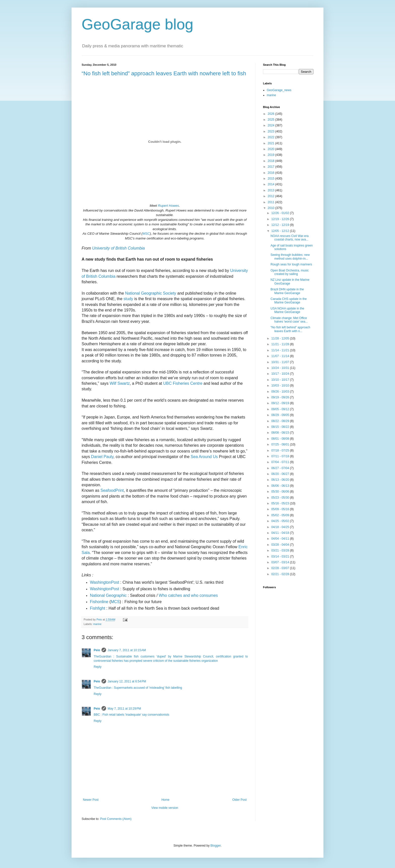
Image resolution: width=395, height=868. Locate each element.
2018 (272, 161)
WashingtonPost (105, 589)
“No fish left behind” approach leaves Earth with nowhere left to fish (164, 73)
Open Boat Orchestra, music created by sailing (290, 272)
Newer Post (91, 800)
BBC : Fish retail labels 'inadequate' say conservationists (131, 715)
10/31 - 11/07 (281, 362)
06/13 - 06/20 (281, 480)
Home (166, 800)
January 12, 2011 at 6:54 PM (127, 681)
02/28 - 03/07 (281, 568)
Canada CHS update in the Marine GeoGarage (289, 301)
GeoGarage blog (138, 24)
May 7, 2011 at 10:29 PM (124, 709)
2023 (272, 131)
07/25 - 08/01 (281, 444)
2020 (272, 149)
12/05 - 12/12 (281, 231)
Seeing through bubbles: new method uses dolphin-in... (290, 257)
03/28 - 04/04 (281, 545)
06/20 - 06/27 (281, 474)
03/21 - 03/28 (281, 550)
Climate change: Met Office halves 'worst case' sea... (289, 320)
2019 (272, 155)
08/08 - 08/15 (281, 433)
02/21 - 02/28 (281, 574)
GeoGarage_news (279, 90)
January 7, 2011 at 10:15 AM (127, 650)
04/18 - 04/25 (281, 527)
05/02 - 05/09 (281, 515)
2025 (272, 120)
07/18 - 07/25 (281, 450)
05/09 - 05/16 (281, 509)
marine (97, 624)
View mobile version (165, 808)
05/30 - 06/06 (281, 492)
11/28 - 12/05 (281, 338)
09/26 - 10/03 (281, 392)
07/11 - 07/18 (281, 456)
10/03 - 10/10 (281, 386)
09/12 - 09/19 (281, 403)
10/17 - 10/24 (281, 374)
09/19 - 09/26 (281, 397)
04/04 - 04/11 (281, 539)
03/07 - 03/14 (281, 562)
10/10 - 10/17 (281, 380)
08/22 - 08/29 (281, 421)
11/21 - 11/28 (281, 344)
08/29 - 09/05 (281, 415)
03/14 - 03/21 (281, 557)
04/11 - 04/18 (281, 533)
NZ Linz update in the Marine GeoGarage (290, 282)
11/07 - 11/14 (281, 356)
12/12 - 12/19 (281, 225)
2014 (272, 184)
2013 (272, 190)
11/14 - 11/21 (281, 350)
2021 (272, 143)
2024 (272, 125)
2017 (272, 167)
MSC (146, 234)
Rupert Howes (169, 206)
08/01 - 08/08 (281, 439)
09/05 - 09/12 (281, 409)
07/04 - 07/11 (281, 462)
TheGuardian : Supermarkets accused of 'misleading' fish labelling (138, 688)
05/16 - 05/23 (281, 503)
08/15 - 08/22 (281, 427)
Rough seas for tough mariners (291, 264)
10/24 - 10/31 (281, 368)
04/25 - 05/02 (281, 521)
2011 (272, 202)
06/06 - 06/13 (281, 486)
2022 (272, 137)
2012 (272, 196)
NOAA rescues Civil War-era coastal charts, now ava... (290, 238)
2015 (272, 179)
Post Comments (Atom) (116, 819)
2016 (272, 173)
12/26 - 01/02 (281, 213)
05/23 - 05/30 (281, 498)
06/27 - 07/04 (281, 468)
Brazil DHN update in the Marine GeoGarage (287, 291)
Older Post (239, 800)
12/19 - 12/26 (281, 219)
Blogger (216, 846)
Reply (98, 667)
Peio (97, 650)
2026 (272, 114)
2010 (272, 208)
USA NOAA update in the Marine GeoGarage (287, 310)
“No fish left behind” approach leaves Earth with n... (290, 329)
